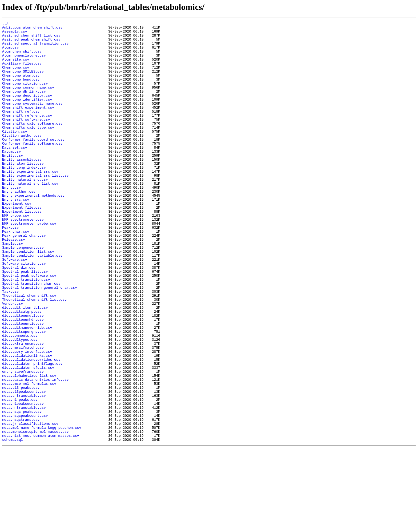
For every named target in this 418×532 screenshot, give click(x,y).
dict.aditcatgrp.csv (22, 370)
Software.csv (15, 307)
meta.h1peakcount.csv (23, 480)
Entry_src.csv (16, 235)
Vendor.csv (13, 360)
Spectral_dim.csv (19, 317)
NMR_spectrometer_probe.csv (29, 264)
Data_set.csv (15, 173)
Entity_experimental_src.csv (30, 202)
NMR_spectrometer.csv (23, 259)
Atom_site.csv (16, 67)
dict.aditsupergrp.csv (24, 394)
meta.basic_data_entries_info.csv (35, 451)
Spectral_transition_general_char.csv (40, 341)
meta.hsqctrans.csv (21, 499)
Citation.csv (15, 154)
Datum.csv (11, 178)
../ (5, 24)
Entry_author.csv (19, 226)
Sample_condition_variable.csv (32, 303)
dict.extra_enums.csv (23, 408)
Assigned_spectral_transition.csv (35, 48)
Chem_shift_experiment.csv (28, 125)
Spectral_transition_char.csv (31, 336)
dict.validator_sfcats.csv (28, 437)
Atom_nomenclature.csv (24, 62)
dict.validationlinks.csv (27, 423)
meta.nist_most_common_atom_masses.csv (41, 519)
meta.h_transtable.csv (24, 485)
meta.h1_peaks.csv (20, 475)
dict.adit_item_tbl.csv (25, 365)
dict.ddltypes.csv (20, 403)
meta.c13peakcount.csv (24, 466)
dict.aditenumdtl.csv (23, 375)
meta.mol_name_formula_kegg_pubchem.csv (42, 509)
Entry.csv (11, 221)
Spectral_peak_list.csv (25, 322)
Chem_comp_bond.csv (21, 91)
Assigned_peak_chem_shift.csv (31, 43)
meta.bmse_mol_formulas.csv (29, 456)
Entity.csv (13, 182)
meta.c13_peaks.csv (21, 461)
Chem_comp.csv (16, 77)
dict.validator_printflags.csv (32, 432)
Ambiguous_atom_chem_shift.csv (32, 29)
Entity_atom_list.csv (23, 192)
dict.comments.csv (20, 399)
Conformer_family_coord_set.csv (33, 163)
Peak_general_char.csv (24, 279)
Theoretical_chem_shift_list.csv (34, 355)
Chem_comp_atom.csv (21, 86)
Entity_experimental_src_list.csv (35, 207)
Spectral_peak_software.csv (29, 327)
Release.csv (14, 283)
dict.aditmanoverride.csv (27, 389)
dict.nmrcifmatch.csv (23, 413)
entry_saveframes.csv (23, 442)
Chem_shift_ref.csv (21, 130)
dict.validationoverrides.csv (31, 427)
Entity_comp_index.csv (24, 197)
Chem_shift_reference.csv (27, 134)
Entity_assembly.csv (22, 187)
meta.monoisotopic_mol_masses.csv (35, 514)
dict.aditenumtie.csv (23, 384)
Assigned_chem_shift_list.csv (31, 38)
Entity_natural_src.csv (25, 211)
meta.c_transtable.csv (24, 471)
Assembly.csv (15, 34)
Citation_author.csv (22, 158)
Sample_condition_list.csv (28, 298)
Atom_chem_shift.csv (22, 58)
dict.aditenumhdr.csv (23, 379)
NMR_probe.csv (16, 255)
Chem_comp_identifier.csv (27, 115)
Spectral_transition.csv (26, 331)
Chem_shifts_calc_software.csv (32, 144)
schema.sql (13, 523)
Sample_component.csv (23, 293)
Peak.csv (10, 269)
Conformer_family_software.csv (32, 168)
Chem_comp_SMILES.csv (23, 82)
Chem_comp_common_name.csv (28, 101)
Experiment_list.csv (22, 250)
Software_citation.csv (24, 312)
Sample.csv (13, 288)
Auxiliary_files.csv (22, 72)
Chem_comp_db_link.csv (24, 106)
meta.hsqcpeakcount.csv (25, 495)
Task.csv (10, 346)
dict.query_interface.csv (27, 418)
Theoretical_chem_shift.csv (29, 351)
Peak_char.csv (16, 274)
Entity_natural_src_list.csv (30, 216)
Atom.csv (10, 53)
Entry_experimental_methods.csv (33, 231)
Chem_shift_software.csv (26, 139)
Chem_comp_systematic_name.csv (32, 120)
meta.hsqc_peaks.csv (22, 490)
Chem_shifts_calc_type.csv (28, 149)
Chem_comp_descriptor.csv (27, 110)
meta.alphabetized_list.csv (29, 447)
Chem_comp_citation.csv (25, 96)
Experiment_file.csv (22, 245)
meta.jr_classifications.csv (30, 504)
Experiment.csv (17, 240)
